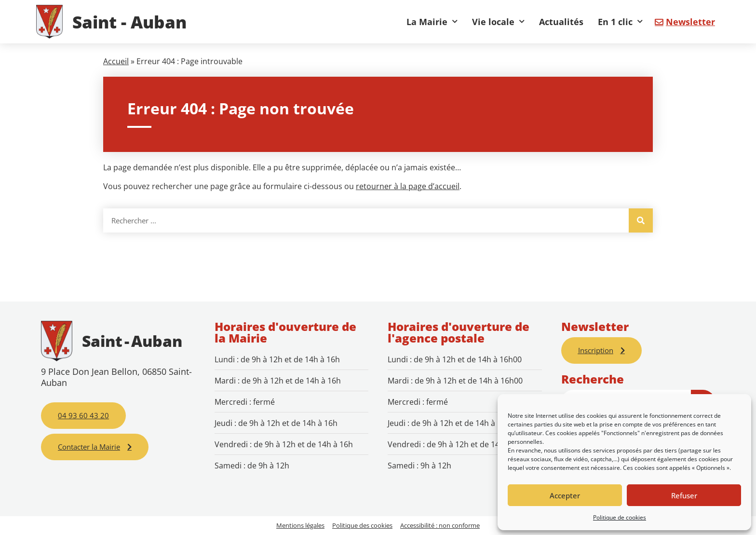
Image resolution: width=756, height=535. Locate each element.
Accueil (116, 61)
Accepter (565, 495)
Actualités (561, 22)
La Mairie (432, 22)
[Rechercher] (641, 220)
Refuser (684, 495)
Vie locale (498, 22)
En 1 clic (620, 22)
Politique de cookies (620, 517)
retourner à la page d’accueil (408, 186)
